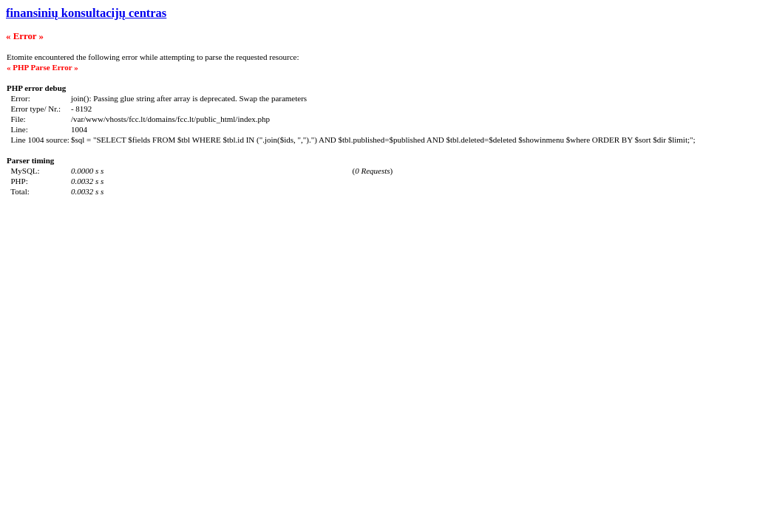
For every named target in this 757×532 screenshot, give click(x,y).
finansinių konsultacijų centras (86, 13)
